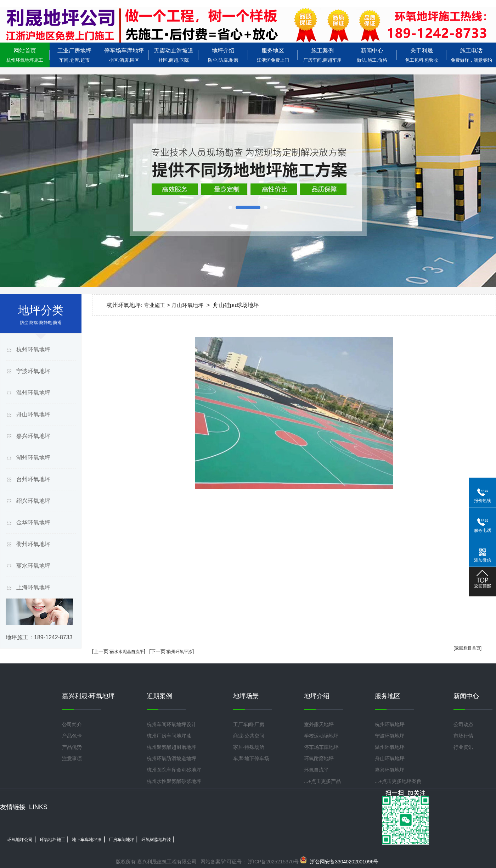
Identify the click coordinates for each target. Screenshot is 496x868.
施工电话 (471, 55)
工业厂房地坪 (74, 55)
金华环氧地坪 (33, 522)
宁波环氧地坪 (33, 371)
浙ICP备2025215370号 (273, 862)
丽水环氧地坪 (33, 566)
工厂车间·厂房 (249, 724)
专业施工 (154, 305)
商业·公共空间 (249, 736)
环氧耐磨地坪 (319, 758)
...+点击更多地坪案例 (398, 781)
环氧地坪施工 (52, 840)
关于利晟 (422, 55)
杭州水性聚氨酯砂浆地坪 (174, 781)
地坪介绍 (223, 55)
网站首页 (25, 55)
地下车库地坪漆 (87, 840)
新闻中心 (372, 55)
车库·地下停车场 (251, 758)
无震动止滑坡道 (174, 55)
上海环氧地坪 (33, 587)
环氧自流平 (316, 770)
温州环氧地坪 (33, 393)
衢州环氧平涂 (180, 652)
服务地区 (273, 55)
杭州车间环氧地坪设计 (171, 724)
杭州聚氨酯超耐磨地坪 (171, 747)
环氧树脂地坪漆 (156, 840)
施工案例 (322, 55)
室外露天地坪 (319, 724)
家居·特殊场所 (249, 747)
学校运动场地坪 (321, 736)
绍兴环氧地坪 (33, 501)
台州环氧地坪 (33, 479)
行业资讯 (463, 747)
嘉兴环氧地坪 (33, 436)
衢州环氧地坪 (33, 544)
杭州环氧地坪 (33, 349)
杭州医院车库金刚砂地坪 (174, 770)
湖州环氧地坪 (33, 458)
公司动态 (463, 724)
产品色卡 (72, 736)
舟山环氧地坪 (33, 414)
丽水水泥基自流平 (127, 652)
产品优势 (72, 747)
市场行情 (463, 736)
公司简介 (72, 724)
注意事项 (72, 758)
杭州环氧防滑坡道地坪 (171, 758)
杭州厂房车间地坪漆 (169, 736)
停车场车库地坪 (124, 55)
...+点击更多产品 (322, 781)
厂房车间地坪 (122, 840)
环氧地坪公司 (20, 840)
